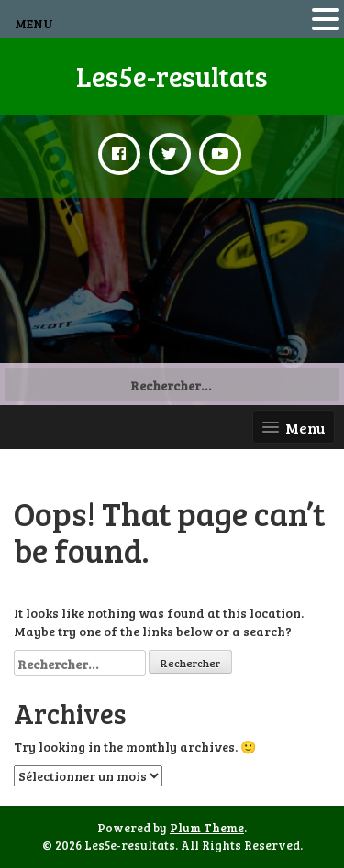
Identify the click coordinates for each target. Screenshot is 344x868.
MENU (34, 23)
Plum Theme (207, 828)
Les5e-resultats (172, 76)
